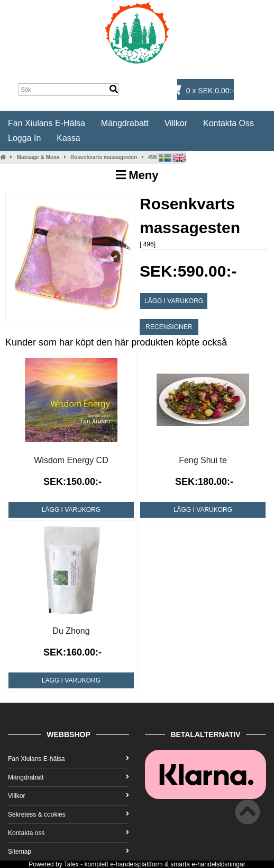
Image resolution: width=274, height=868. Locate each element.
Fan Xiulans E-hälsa (47, 123)
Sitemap (68, 852)
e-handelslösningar (218, 864)
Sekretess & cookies (68, 814)
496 (153, 157)
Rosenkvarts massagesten (104, 157)
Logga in (24, 138)
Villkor (176, 123)
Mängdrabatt (125, 123)
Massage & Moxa (38, 157)
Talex (71, 864)
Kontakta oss (229, 123)
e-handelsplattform (136, 864)
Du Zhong (71, 631)
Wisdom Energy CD (71, 460)
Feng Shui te (203, 460)
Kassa (68, 138)
